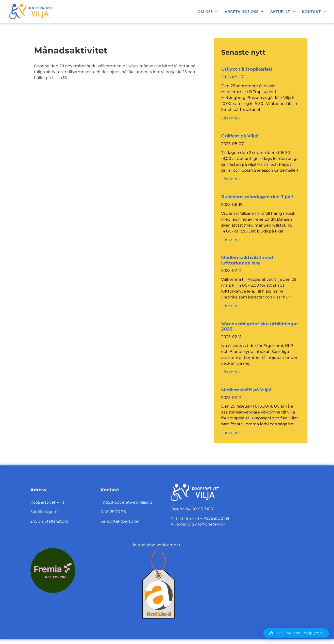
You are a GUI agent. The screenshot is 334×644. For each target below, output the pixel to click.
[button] (296, 633)
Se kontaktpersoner (120, 521)
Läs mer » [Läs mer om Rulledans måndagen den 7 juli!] (231, 240)
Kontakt (314, 12)
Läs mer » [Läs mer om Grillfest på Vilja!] (231, 179)
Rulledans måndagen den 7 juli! (257, 197)
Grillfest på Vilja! (240, 136)
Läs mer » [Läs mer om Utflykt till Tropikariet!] (231, 118)
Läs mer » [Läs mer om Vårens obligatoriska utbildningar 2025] (231, 372)
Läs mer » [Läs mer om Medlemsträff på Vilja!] (231, 432)
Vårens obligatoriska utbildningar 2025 (260, 327)
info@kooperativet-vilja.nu (126, 502)
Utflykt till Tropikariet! (247, 69)
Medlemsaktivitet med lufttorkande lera (247, 260)
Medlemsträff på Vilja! (246, 390)
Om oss (208, 12)
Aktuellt (283, 12)
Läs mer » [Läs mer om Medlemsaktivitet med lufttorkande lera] (231, 306)
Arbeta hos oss (244, 12)
